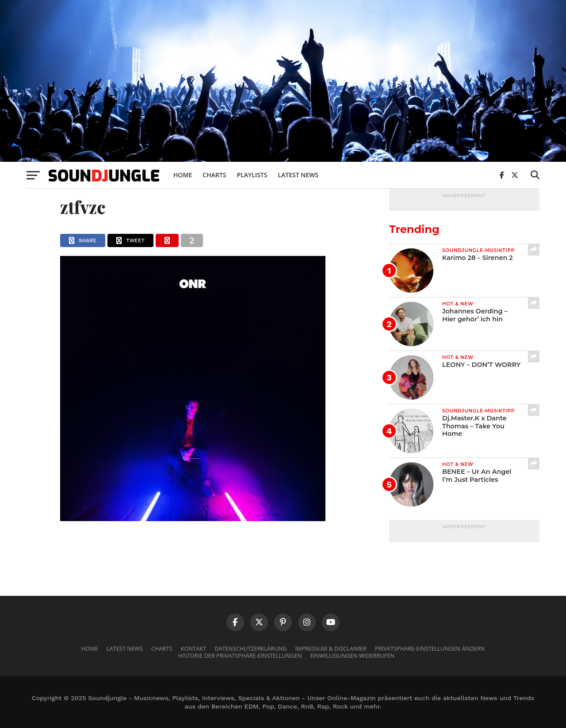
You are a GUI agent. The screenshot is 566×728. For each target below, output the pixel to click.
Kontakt (193, 648)
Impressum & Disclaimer (331, 648)
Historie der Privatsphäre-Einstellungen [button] (240, 656)
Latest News (298, 175)
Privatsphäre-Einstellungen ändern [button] (430, 648)
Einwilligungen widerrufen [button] (353, 656)
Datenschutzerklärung (250, 648)
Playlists (252, 175)
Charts (214, 175)
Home (183, 175)
